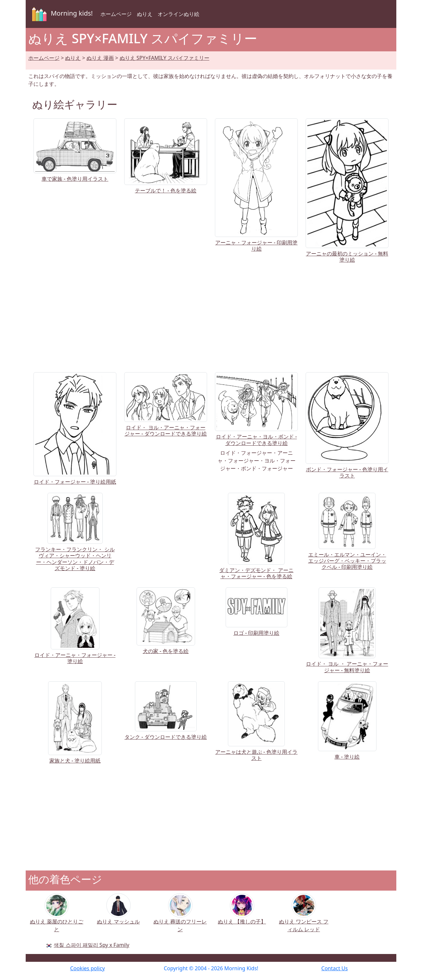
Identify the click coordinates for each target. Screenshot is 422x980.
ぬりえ (145, 14)
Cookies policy (88, 968)
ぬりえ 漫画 (100, 58)
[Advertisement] (211, 316)
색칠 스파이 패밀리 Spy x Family (91, 945)
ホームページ (116, 14)
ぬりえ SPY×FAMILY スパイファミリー (165, 58)
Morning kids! (61, 14)
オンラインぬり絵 (178, 14)
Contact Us (334, 968)
